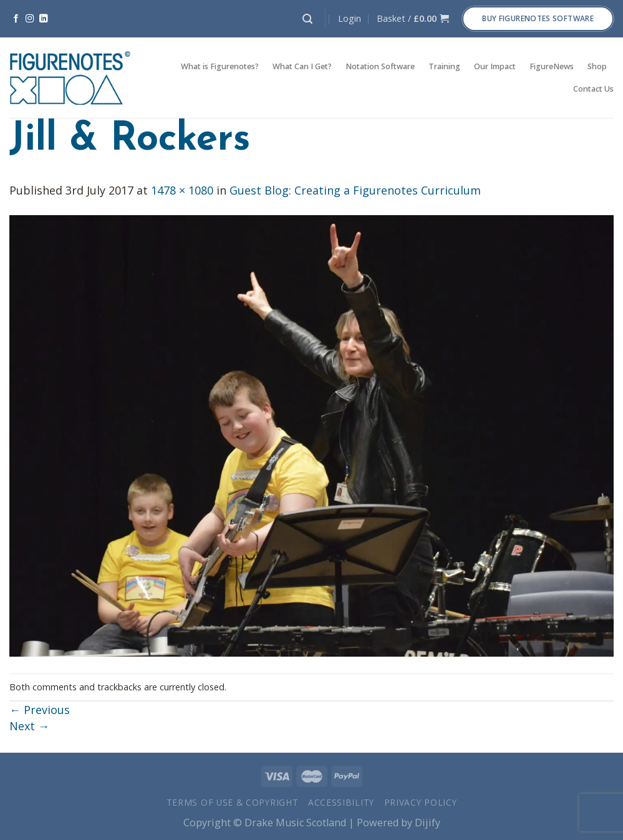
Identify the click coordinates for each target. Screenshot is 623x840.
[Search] (307, 19)
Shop (597, 66)
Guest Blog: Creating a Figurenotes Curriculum (355, 190)
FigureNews (552, 66)
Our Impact (495, 66)
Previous (40, 710)
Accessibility (341, 802)
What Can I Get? (302, 66)
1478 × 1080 (182, 190)
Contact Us (593, 89)
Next (29, 726)
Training (444, 66)
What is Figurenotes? (220, 66)
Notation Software (380, 66)
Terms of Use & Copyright (233, 802)
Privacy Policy (421, 802)
